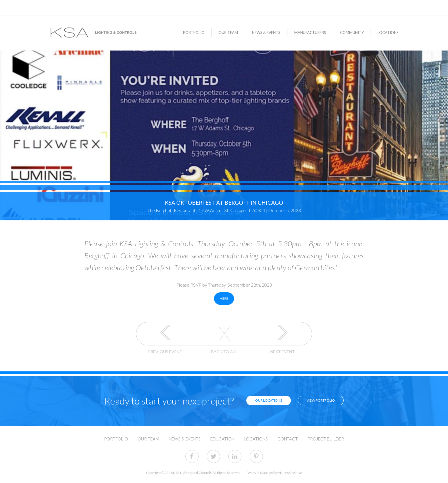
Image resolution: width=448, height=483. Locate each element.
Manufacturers (310, 33)
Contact (288, 439)
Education (222, 439)
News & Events (266, 33)
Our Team (228, 33)
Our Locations (269, 400)
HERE (224, 298)
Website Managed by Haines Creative (275, 473)
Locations (388, 33)
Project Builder (326, 439)
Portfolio (194, 33)
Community (352, 33)
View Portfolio (321, 400)
